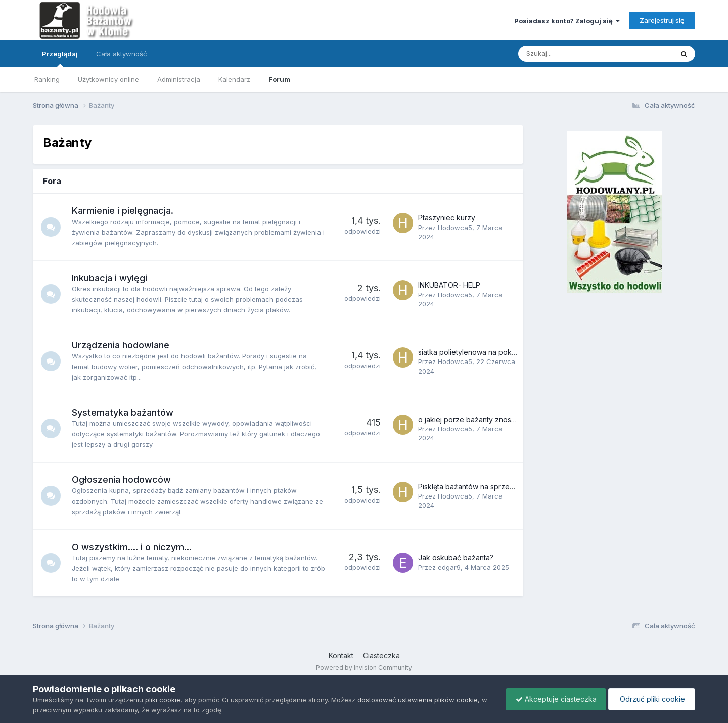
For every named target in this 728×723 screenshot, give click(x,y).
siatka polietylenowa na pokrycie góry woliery (495, 352)
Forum (279, 79)
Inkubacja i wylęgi (110, 278)
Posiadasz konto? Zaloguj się (567, 21)
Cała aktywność (121, 54)
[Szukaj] (572, 54)
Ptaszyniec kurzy (447, 218)
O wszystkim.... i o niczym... (132, 547)
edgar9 (449, 567)
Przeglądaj (60, 58)
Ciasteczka (381, 656)
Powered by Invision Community (364, 668)
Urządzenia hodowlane (121, 345)
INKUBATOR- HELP (449, 285)
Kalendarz (234, 79)
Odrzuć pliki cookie (651, 699)
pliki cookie (163, 700)
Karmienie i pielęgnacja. (123, 211)
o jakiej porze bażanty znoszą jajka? (479, 419)
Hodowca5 (455, 228)
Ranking (47, 79)
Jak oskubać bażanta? (456, 557)
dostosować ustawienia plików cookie (418, 700)
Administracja (179, 79)
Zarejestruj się (662, 20)
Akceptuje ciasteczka (554, 699)
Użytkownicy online (108, 79)
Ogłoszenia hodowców (122, 480)
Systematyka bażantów (123, 412)
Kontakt (341, 656)
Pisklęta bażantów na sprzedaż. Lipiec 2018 (491, 487)
